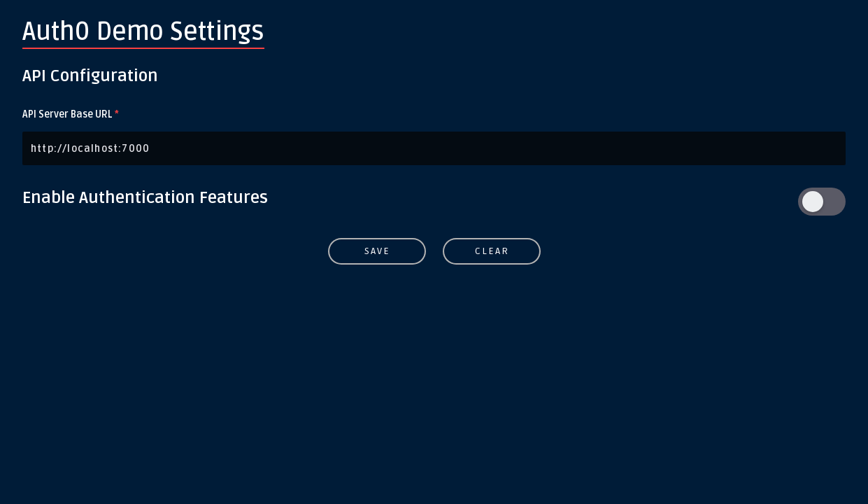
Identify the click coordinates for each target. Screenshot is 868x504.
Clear (491, 251)
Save (377, 251)
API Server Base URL (71, 114)
